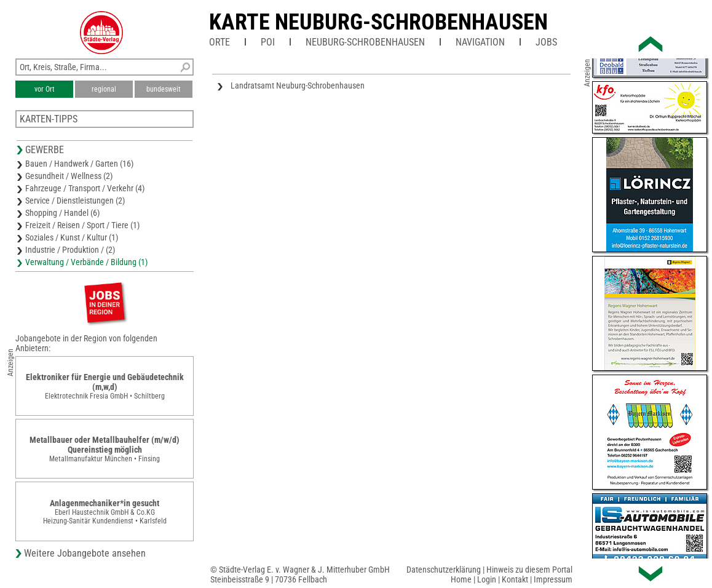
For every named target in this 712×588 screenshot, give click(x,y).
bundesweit (164, 89)
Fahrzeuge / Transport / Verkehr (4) (85, 188)
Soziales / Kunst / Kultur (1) (72, 237)
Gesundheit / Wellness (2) (69, 176)
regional (104, 89)
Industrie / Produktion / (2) (70, 250)
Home (461, 579)
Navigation (480, 42)
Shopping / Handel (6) (62, 213)
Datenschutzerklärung (444, 570)
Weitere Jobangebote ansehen (85, 553)
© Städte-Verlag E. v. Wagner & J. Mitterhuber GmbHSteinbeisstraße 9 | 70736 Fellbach (300, 574)
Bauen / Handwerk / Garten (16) (79, 164)
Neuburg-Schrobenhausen (365, 42)
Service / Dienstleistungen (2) (75, 201)
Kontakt (515, 579)
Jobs (546, 42)
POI (268, 42)
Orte (220, 42)
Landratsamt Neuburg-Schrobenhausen (298, 85)
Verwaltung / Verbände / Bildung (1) (86, 262)
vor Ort (45, 89)
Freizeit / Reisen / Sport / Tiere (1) (82, 225)
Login (487, 579)
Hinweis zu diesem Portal (529, 570)
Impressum (553, 579)
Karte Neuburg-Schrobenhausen (378, 22)
